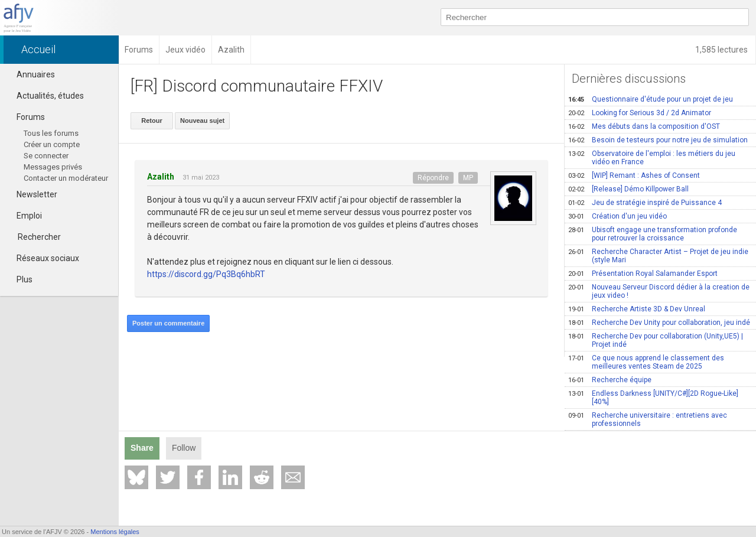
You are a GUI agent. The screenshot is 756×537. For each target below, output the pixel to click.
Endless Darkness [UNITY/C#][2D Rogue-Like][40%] (653, 398)
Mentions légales (115, 532)
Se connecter (46, 156)
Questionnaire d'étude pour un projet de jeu (651, 99)
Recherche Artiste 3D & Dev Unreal (637, 309)
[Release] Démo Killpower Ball (628, 189)
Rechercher (39, 237)
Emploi (24, 216)
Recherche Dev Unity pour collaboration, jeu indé (659, 323)
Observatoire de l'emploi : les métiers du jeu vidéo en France (652, 158)
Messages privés (53, 167)
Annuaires (30, 74)
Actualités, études (45, 96)
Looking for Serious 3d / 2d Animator (640, 113)
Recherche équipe (610, 380)
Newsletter (32, 194)
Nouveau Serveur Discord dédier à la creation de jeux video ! (659, 291)
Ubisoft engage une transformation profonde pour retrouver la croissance (653, 234)
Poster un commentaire (168, 323)
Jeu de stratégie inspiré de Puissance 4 (645, 203)
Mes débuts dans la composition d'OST (644, 126)
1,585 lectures (722, 50)
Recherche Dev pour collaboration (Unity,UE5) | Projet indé (656, 340)
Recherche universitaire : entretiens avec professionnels (648, 419)
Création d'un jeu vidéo (617, 216)
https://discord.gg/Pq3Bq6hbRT (206, 274)
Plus (19, 279)
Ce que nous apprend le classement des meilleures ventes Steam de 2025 (646, 362)
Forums (25, 117)
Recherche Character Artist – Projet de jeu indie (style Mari (658, 256)
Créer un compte (52, 144)
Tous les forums (51, 133)
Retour (151, 121)
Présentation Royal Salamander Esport (643, 274)
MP (468, 178)
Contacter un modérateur (66, 178)
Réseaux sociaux (43, 258)
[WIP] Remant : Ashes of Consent (634, 175)
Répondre (433, 178)
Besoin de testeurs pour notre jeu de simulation (658, 140)
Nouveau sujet (202, 121)
